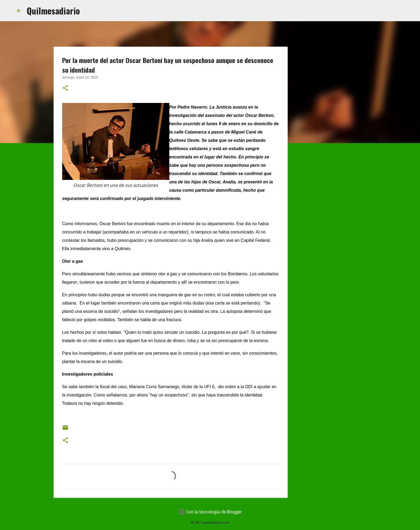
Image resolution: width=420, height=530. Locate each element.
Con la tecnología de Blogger (210, 512)
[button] (65, 88)
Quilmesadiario (53, 11)
